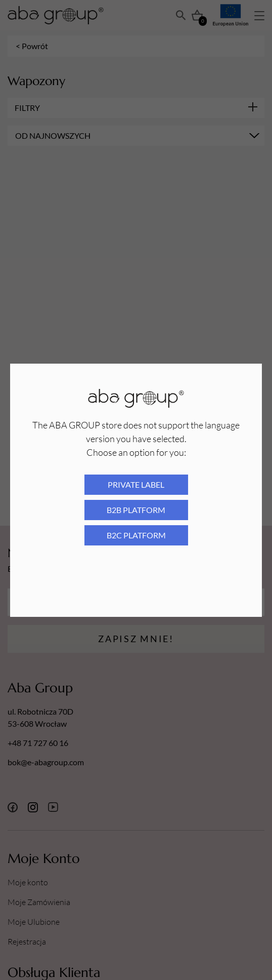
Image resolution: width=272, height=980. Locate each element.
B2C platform (136, 535)
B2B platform (136, 510)
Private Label (136, 484)
